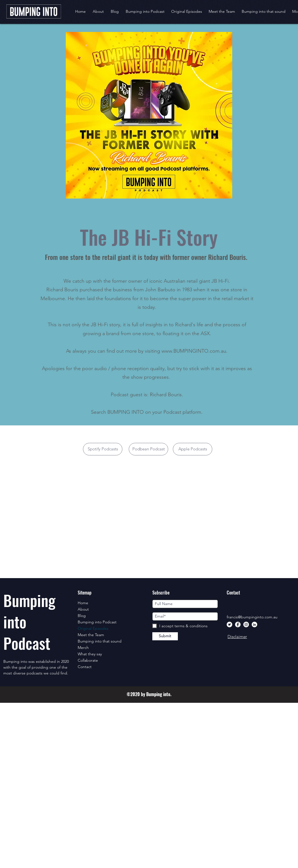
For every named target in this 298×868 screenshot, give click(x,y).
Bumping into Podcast (97, 622)
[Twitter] (229, 624)
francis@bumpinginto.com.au (252, 617)
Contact (85, 667)
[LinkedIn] (254, 624)
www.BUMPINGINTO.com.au (194, 351)
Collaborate (88, 660)
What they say (90, 654)
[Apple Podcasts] (193, 449)
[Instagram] (246, 624)
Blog (82, 616)
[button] (187, 11)
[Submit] (165, 636)
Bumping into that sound (100, 641)
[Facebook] (238, 624)
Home (83, 603)
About (83, 609)
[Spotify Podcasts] (103, 449)
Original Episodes (93, 628)
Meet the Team (91, 635)
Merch (83, 648)
